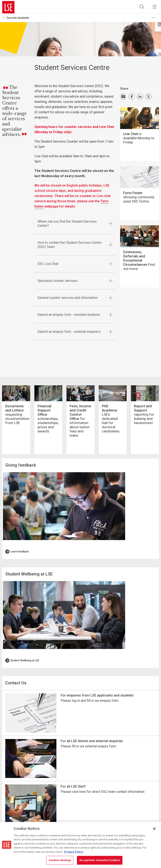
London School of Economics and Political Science (8, 7)
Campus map (85, 809)
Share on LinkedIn (140, 98)
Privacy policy (117, 821)
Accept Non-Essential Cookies (100, 860)
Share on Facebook (132, 98)
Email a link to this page (123, 98)
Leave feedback (20, 527)
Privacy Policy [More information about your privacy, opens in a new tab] (74, 852)
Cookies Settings (119, 804)
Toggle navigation (155, 19)
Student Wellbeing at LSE (25, 610)
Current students (18, 19)
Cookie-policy (117, 809)
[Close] (154, 829)
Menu (154, 7)
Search (139, 7)
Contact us (84, 815)
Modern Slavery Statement (125, 815)
